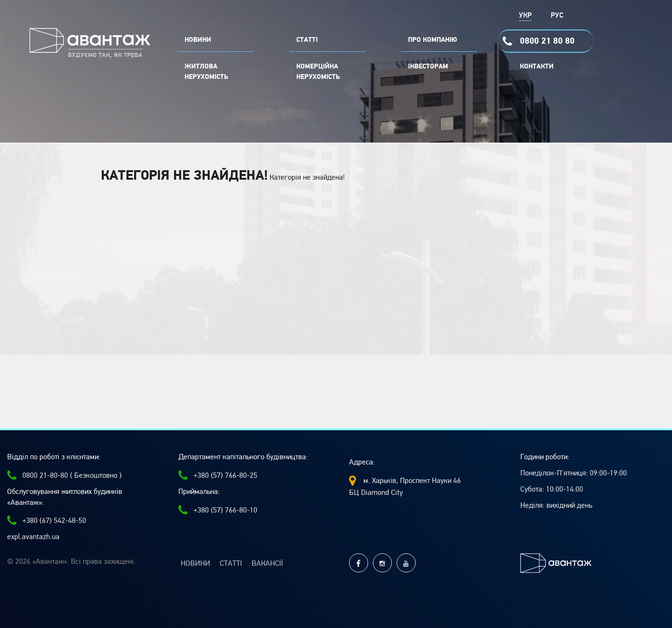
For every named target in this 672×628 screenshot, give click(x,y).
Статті (231, 563)
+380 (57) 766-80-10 (218, 510)
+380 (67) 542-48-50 (47, 521)
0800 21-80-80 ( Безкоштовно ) (64, 475)
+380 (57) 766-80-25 (218, 475)
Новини (195, 563)
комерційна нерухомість (318, 72)
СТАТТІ (307, 40)
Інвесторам (428, 67)
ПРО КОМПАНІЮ (433, 40)
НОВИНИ (198, 40)
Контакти (537, 67)
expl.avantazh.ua (33, 537)
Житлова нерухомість (206, 72)
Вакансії (267, 563)
